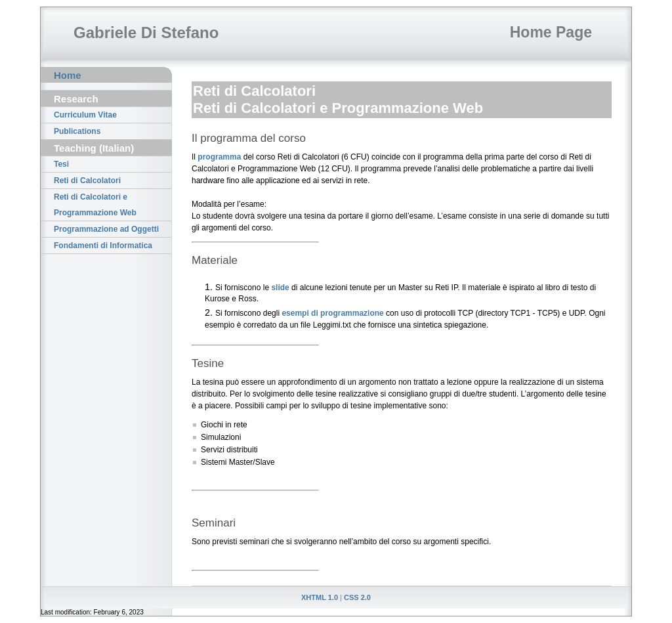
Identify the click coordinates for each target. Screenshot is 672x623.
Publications (77, 131)
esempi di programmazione (332, 313)
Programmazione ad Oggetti (106, 229)
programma (219, 157)
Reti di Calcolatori (87, 181)
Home (68, 75)
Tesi (61, 164)
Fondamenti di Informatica (103, 246)
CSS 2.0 (357, 597)
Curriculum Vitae (85, 115)
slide (280, 288)
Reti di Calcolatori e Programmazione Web (95, 205)
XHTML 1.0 (320, 597)
